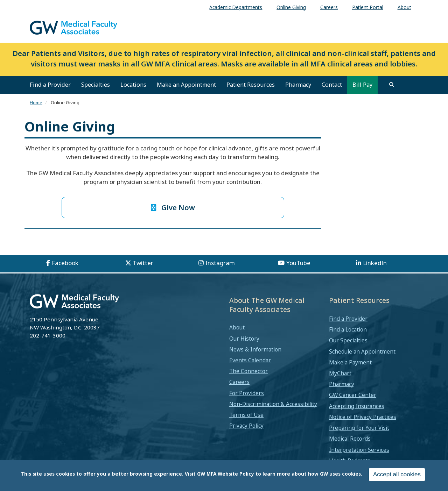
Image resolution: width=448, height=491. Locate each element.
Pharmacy (298, 85)
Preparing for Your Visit (359, 428)
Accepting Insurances (357, 406)
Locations (133, 85)
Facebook (65, 263)
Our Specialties (348, 340)
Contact (332, 85)
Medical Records (350, 439)
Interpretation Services (359, 450)
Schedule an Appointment (362, 351)
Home (36, 102)
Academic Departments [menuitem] (236, 7)
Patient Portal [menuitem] (368, 7)
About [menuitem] (404, 7)
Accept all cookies (397, 475)
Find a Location (348, 329)
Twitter (143, 263)
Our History (244, 339)
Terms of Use (246, 415)
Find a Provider (50, 85)
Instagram (220, 263)
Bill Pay (362, 85)
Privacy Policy (246, 426)
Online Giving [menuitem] (291, 7)
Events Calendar (250, 360)
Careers (239, 382)
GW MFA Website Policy (226, 474)
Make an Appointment (186, 85)
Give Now (173, 207)
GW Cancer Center (353, 395)
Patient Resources (251, 85)
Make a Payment (350, 362)
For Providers (247, 393)
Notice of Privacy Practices (363, 417)
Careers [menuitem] (329, 7)
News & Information (255, 349)
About (237, 327)
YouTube (298, 263)
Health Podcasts (350, 461)
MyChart (340, 373)
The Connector (248, 371)
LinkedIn (375, 263)
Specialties (96, 85)
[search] (392, 85)
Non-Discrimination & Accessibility (273, 404)
